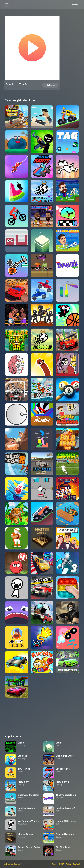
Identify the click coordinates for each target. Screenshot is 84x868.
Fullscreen (50, 85)
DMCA (61, 864)
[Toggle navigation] (7, 4)
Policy (68, 864)
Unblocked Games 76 (13, 864)
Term (55, 864)
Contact (76, 864)
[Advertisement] (42, 718)
